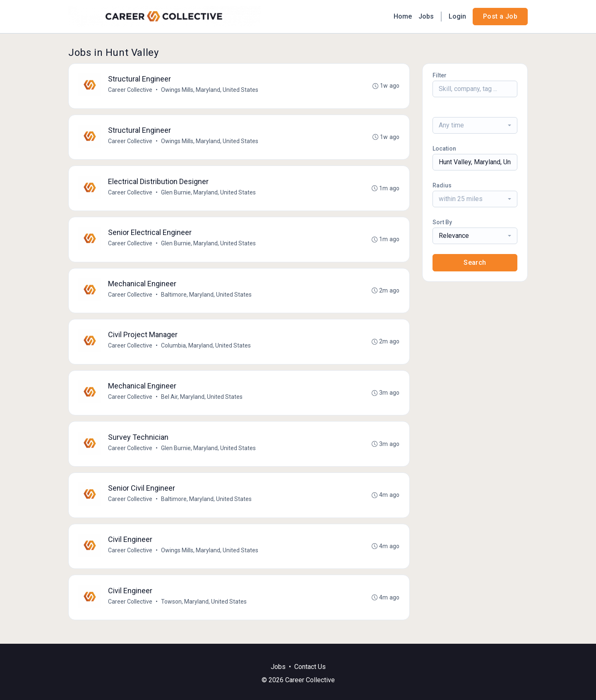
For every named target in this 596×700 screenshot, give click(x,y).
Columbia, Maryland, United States (206, 349)
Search (475, 262)
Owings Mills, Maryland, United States (210, 90)
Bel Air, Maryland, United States (202, 400)
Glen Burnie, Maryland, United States (209, 194)
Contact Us (310, 667)
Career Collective (131, 90)
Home (403, 16)
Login (457, 16)
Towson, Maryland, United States (204, 607)
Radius (442, 185)
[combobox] (475, 125)
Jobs (426, 16)
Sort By (442, 222)
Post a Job (500, 16)
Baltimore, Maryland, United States (207, 297)
